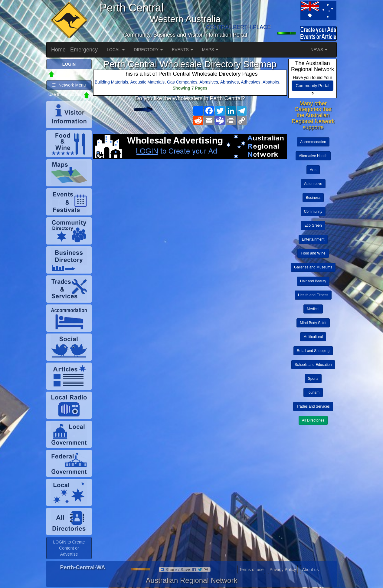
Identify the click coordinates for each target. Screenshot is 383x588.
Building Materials (111, 82)
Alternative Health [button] (313, 156)
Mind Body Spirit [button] (313, 323)
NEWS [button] (319, 50)
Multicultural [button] (313, 337)
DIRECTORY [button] (148, 50)
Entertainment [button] (313, 239)
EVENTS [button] (182, 50)
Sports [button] (313, 379)
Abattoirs (271, 82)
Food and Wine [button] (313, 253)
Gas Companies (182, 82)
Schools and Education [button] (313, 365)
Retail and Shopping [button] (313, 351)
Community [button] (313, 212)
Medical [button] (313, 309)
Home (58, 50)
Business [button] (313, 198)
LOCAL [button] (116, 50)
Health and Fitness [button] (313, 295)
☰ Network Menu (69, 85)
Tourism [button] (313, 393)
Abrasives (209, 82)
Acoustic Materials (148, 82)
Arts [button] (313, 170)
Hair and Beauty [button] (313, 281)
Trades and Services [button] (313, 406)
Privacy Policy (283, 570)
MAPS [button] (210, 50)
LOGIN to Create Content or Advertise (69, 548)
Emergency (84, 50)
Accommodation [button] (313, 142)
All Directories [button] (313, 420)
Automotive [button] (313, 184)
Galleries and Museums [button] (313, 267)
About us (310, 570)
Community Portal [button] (312, 86)
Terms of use (251, 570)
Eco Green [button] (313, 225)
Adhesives (251, 82)
